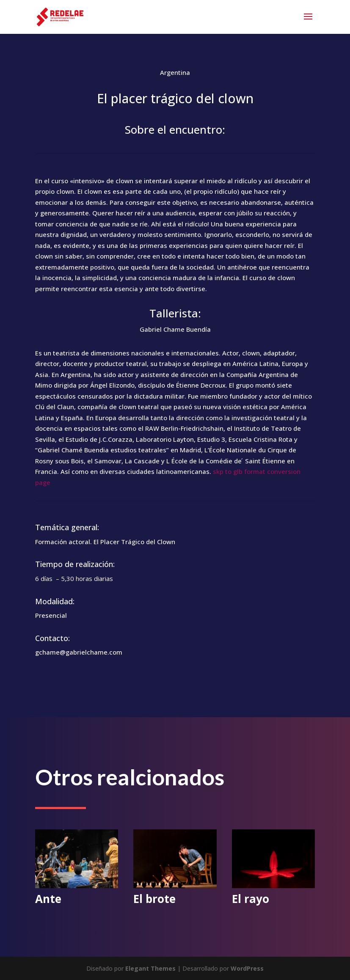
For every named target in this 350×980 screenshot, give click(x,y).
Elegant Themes (150, 968)
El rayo (251, 899)
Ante (48, 899)
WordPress (247, 968)
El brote (154, 899)
